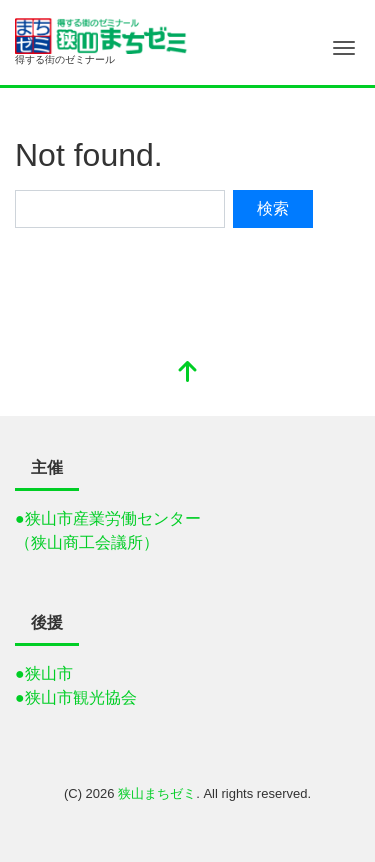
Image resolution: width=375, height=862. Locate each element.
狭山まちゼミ (157, 793)
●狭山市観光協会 (76, 697)
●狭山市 (44, 673)
